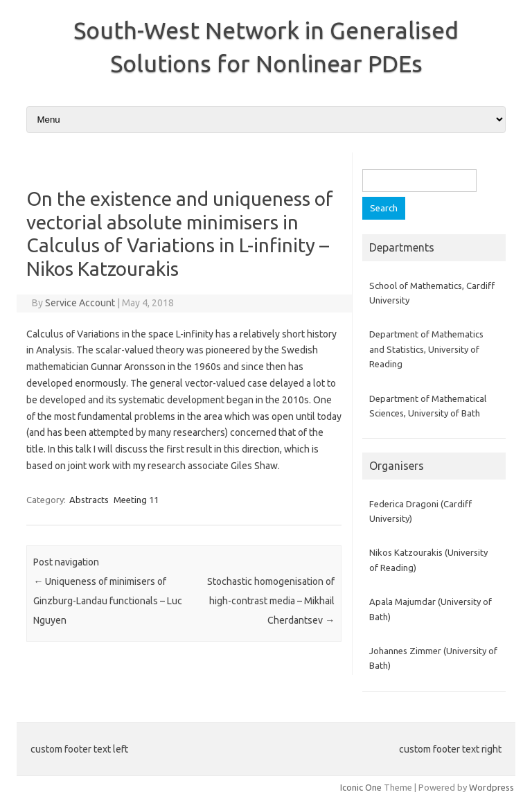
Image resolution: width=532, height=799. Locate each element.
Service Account (80, 303)
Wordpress (491, 787)
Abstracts (89, 500)
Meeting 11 (136, 500)
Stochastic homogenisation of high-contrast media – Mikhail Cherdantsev (271, 601)
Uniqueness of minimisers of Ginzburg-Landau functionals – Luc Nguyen (108, 601)
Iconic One (361, 787)
